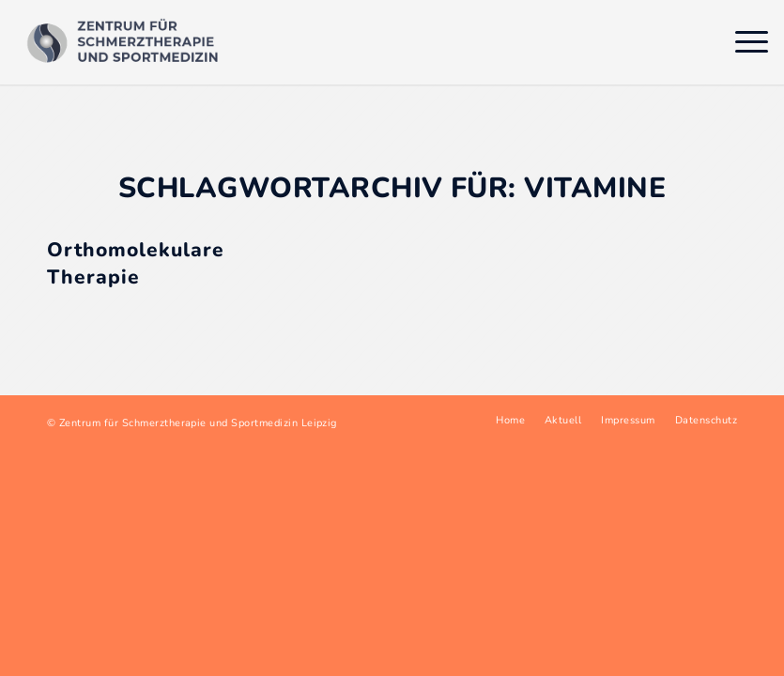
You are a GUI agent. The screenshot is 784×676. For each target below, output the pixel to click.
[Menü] (742, 42)
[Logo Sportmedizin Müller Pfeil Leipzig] (126, 42)
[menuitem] (742, 42)
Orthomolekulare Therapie (136, 263)
